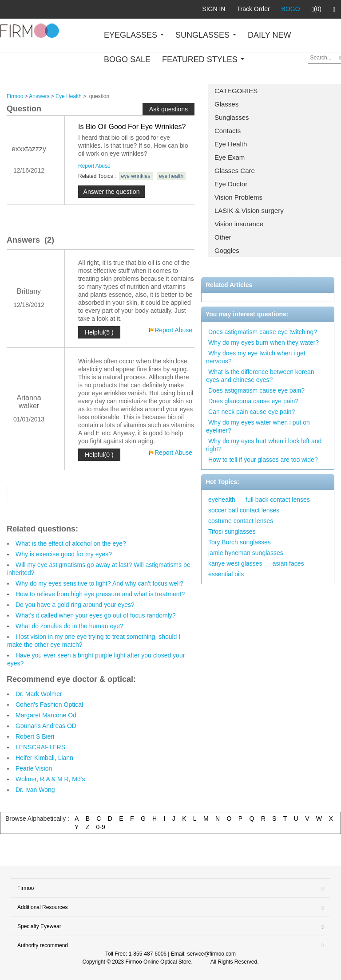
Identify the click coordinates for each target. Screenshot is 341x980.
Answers (39, 96)
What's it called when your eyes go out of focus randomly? (96, 615)
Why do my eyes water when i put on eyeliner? (258, 426)
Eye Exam (230, 157)
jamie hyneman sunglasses (246, 553)
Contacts (228, 131)
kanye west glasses (235, 563)
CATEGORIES (236, 91)
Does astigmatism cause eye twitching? (263, 332)
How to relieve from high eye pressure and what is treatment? (100, 594)
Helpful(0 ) (99, 455)
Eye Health (231, 144)
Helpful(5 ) (99, 332)
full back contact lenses (278, 500)
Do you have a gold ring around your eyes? (75, 605)
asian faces (288, 563)
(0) (317, 9)
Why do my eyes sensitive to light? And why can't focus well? (99, 583)
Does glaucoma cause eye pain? (253, 401)
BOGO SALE (127, 59)
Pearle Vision (34, 768)
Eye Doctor (231, 184)
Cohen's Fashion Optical (49, 704)
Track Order (253, 9)
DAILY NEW (269, 35)
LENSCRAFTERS (40, 747)
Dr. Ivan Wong (35, 790)
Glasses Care (235, 171)
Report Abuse (94, 166)
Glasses (226, 104)
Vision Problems (238, 197)
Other (223, 237)
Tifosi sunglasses (232, 531)
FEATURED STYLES (203, 59)
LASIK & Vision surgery (249, 211)
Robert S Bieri (35, 736)
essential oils (226, 574)
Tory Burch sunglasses (240, 542)
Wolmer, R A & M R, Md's (50, 779)
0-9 (101, 827)
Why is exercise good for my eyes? (64, 554)
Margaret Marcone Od (46, 715)
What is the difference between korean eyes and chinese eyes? (260, 376)
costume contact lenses (241, 521)
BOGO (291, 9)
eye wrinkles (136, 176)
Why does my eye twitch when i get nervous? (256, 357)
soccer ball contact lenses (244, 510)
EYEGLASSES (134, 35)
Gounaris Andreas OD (46, 726)
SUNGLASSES (206, 35)
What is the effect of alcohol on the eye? (71, 543)
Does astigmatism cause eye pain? (256, 390)
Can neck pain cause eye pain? (252, 412)
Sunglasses (232, 117)
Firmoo (15, 96)
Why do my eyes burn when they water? (264, 342)
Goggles (227, 250)
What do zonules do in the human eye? (69, 626)
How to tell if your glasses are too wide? (263, 460)
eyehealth (222, 500)
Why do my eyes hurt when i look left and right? (264, 445)
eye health (171, 176)
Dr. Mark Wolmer (39, 694)
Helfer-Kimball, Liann (44, 758)
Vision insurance (239, 224)
